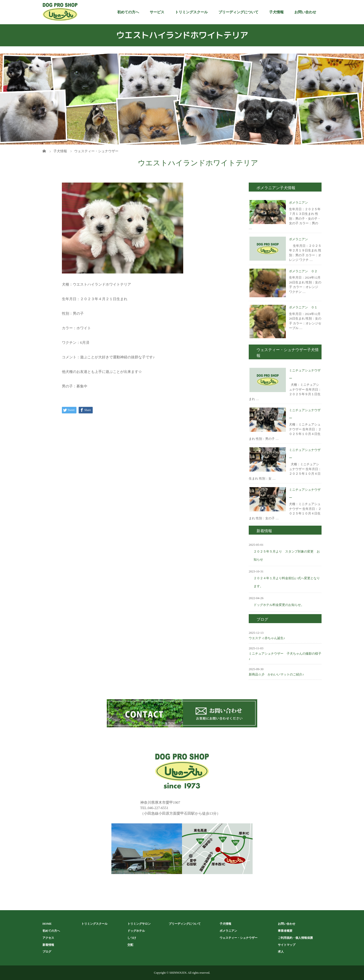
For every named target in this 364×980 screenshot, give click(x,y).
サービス (157, 12)
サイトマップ (287, 945)
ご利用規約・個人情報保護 (295, 938)
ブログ (47, 952)
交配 (130, 945)
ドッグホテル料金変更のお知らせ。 (279, 605)
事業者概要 (285, 931)
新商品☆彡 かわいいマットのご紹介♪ (276, 674)
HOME (47, 924)
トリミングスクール (191, 12)
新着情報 (48, 945)
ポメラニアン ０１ (303, 307)
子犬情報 (276, 12)
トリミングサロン (139, 924)
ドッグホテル (136, 931)
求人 (281, 952)
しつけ (132, 938)
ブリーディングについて (238, 12)
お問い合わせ (305, 12)
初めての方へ (128, 12)
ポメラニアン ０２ (303, 271)
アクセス (48, 938)
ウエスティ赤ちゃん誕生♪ (267, 638)
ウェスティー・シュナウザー (239, 938)
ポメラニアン (298, 203)
